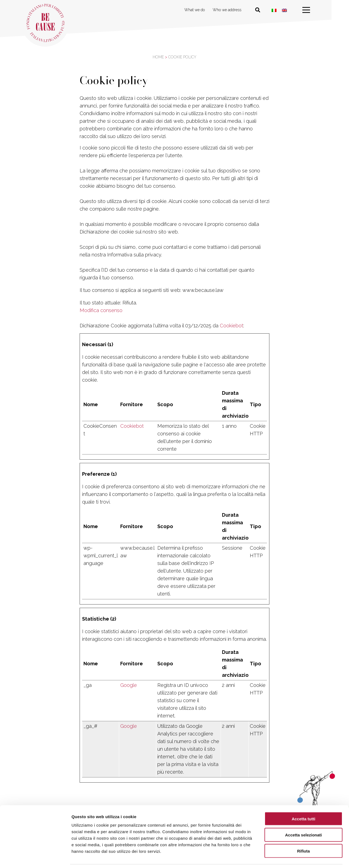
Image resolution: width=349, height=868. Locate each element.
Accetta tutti (304, 801)
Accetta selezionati (303, 817)
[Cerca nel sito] (266, 10)
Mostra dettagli (287, 857)
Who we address (236, 10)
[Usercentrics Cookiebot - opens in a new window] (35, 857)
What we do (203, 10)
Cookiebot (231, 326)
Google (129, 685)
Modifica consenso (101, 310)
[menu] (315, 10)
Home (158, 57)
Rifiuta (304, 833)
